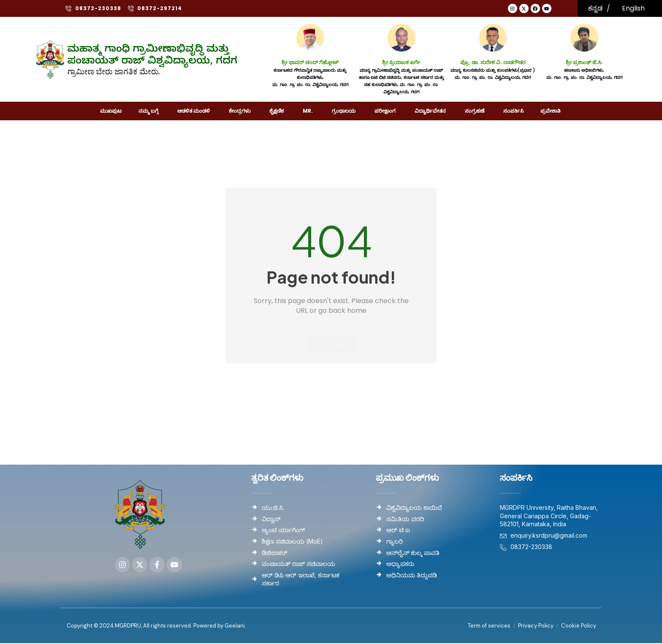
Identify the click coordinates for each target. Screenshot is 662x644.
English (633, 8)
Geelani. (235, 626)
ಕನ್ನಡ (595, 8)
